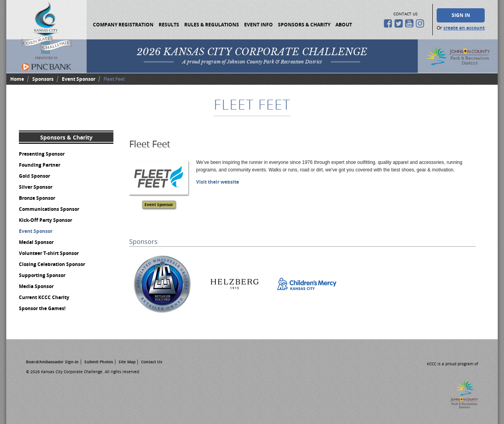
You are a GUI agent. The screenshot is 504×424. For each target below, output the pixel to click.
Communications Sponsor (49, 209)
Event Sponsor (79, 79)
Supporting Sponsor (42, 275)
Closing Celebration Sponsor (52, 264)
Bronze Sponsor (37, 198)
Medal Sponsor (36, 242)
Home (17, 79)
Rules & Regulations (212, 25)
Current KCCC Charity (44, 297)
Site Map (127, 362)
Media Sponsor (36, 286)
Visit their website (218, 182)
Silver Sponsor (36, 187)
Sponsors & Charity (304, 25)
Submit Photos (99, 362)
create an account (464, 28)
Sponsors (43, 79)
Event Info (258, 25)
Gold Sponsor (34, 176)
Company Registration (123, 25)
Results (169, 25)
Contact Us (152, 362)
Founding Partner (40, 165)
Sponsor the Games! (42, 308)
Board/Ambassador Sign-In (52, 362)
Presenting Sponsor (42, 154)
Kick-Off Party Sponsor (45, 220)
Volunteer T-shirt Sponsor (49, 253)
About (344, 25)
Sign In (461, 15)
